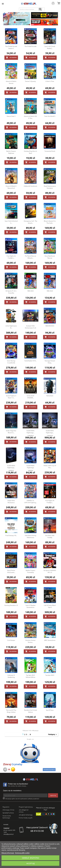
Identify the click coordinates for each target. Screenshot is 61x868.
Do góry (31, 739)
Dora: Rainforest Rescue (50, 257)
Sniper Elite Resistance (11, 501)
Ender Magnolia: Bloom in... (11, 432)
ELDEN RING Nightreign (30, 467)
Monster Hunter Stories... (30, 641)
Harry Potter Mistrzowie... (11, 571)
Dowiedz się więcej (49, 770)
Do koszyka (11, 58)
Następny (53, 734)
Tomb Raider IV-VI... (30, 361)
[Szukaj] (32, 9)
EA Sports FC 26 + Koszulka (11, 292)
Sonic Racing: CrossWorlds (11, 362)
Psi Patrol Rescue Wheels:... (30, 257)
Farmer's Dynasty (30, 81)
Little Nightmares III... (11, 327)
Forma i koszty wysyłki (26, 818)
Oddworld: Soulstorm (30, 186)
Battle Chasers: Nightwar (11, 152)
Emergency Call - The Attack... (30, 222)
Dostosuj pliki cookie (22, 853)
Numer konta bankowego (7, 817)
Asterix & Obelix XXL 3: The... (30, 117)
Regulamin (6, 807)
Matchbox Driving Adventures (30, 536)
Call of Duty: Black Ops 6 (50, 606)
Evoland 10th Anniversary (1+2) (30, 327)
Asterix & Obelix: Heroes (11, 82)
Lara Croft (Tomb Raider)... (50, 47)
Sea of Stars (50, 710)
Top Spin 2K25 (50, 675)
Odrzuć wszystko (30, 858)
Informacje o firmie (8, 810)
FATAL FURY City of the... (50, 467)
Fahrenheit (50, 396)
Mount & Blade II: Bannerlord (11, 187)
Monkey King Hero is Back (30, 152)
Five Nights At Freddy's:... (11, 257)
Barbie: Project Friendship (30, 571)
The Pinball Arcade (30, 46)
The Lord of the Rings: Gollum (11, 711)
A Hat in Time (50, 81)
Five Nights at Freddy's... (50, 501)
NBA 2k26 (30, 291)
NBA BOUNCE (50, 326)
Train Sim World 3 (50, 116)
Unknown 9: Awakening (11, 676)
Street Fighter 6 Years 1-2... (11, 397)
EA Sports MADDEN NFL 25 (50, 571)
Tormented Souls (50, 151)
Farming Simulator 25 (11, 605)
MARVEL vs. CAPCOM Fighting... (30, 501)
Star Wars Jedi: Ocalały (50, 536)
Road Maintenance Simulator (50, 187)
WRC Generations (50, 640)
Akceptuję (31, 863)
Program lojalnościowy (26, 807)
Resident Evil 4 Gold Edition (30, 711)
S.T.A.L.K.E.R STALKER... (30, 397)
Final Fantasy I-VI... (11, 535)
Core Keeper (11, 640)
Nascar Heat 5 (11, 116)
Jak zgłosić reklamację (26, 815)
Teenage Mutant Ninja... (50, 362)
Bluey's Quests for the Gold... (50, 222)
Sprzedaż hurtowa (8, 813)
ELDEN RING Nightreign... (30, 432)
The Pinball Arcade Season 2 (11, 47)
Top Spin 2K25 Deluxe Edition (30, 676)
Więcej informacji (8, 853)
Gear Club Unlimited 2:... (11, 222)
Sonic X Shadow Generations (30, 606)
